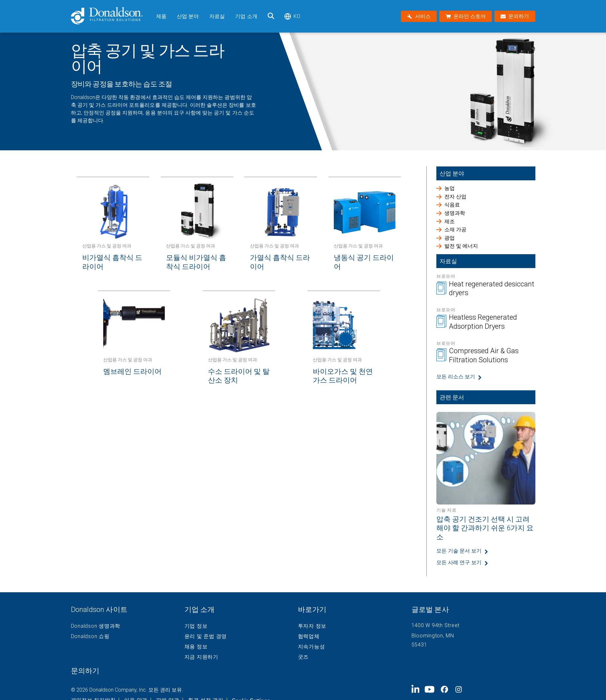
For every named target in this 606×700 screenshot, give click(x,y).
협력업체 (309, 636)
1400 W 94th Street (436, 625)
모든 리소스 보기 (456, 377)
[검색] (271, 16)
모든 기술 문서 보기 (459, 551)
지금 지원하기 (201, 657)
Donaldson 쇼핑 (90, 636)
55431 (419, 645)
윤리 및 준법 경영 (206, 636)
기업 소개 (246, 16)
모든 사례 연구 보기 (459, 562)
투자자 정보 (312, 626)
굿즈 (303, 657)
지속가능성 (312, 647)
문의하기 (85, 671)
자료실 (217, 16)
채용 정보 (196, 647)
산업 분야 (188, 16)
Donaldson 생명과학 (96, 626)
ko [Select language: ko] (292, 16)
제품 (161, 16)
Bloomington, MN (433, 636)
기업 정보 (196, 626)
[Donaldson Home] (111, 16)
